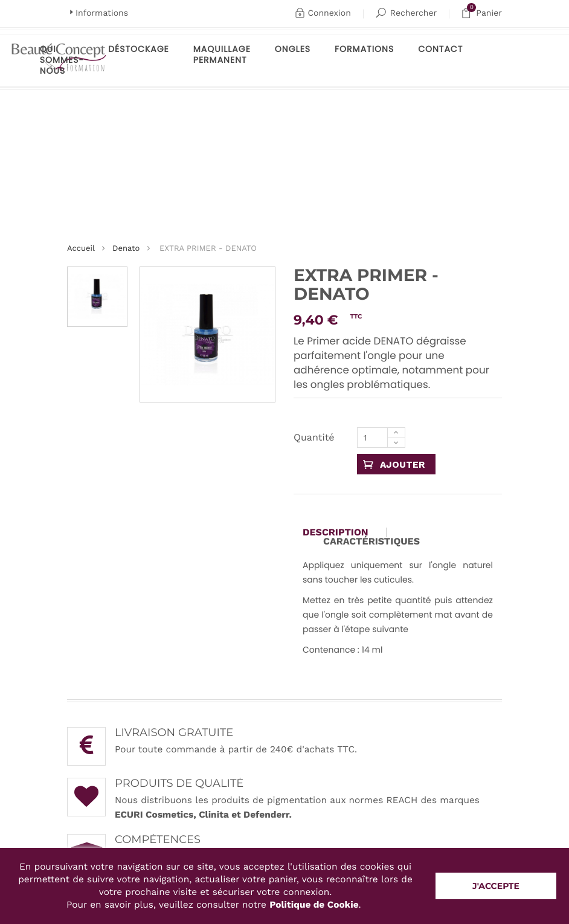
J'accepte (496, 886)
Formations (364, 49)
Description (336, 532)
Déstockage (139, 49)
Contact (440, 49)
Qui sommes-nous (62, 60)
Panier (481, 14)
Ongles (293, 49)
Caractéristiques (371, 541)
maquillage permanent (222, 54)
